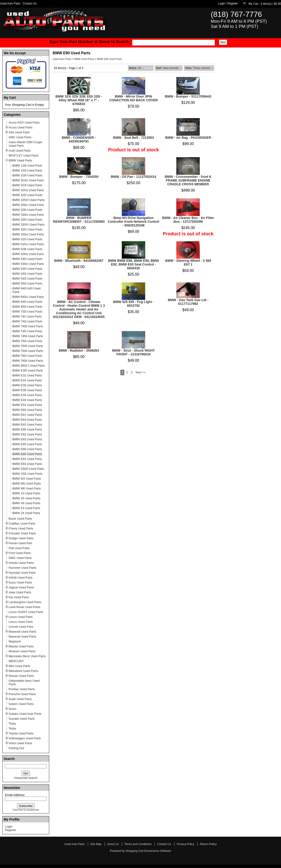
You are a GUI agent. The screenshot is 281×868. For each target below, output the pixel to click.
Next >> (140, 372)
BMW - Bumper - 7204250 (79, 177)
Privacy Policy (186, 844)
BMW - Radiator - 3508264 (79, 350)
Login (222, 4)
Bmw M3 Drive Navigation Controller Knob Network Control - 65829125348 (133, 222)
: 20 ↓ (137, 68)
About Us (113, 844)
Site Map (96, 844)
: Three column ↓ (199, 68)
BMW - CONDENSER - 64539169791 (79, 139)
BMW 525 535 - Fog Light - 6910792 (133, 304)
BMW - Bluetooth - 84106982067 (79, 261)
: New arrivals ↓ (169, 68)
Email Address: (15, 795)
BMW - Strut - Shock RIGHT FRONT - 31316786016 (133, 352)
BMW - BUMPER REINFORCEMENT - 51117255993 (79, 220)
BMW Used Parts (84, 59)
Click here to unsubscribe (26, 810)
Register (233, 4)
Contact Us (30, 4)
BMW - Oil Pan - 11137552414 (133, 177)
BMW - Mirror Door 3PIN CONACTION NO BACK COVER (133, 98)
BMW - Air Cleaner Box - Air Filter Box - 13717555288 (188, 220)
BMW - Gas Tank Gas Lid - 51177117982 (188, 302)
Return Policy (208, 844)
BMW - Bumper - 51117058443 (188, 96)
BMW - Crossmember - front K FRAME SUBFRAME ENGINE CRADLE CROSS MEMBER (188, 180)
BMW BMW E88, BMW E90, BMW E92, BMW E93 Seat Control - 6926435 (133, 264)
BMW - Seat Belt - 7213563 (133, 138)
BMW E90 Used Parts (109, 59)
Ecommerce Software (158, 851)
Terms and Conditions (138, 844)
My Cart (253, 4)
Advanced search (26, 778)
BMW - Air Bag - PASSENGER (188, 138)
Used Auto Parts (10, 4)
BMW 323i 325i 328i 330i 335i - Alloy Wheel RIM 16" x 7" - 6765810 (79, 100)
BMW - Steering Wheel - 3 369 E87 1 (188, 263)
